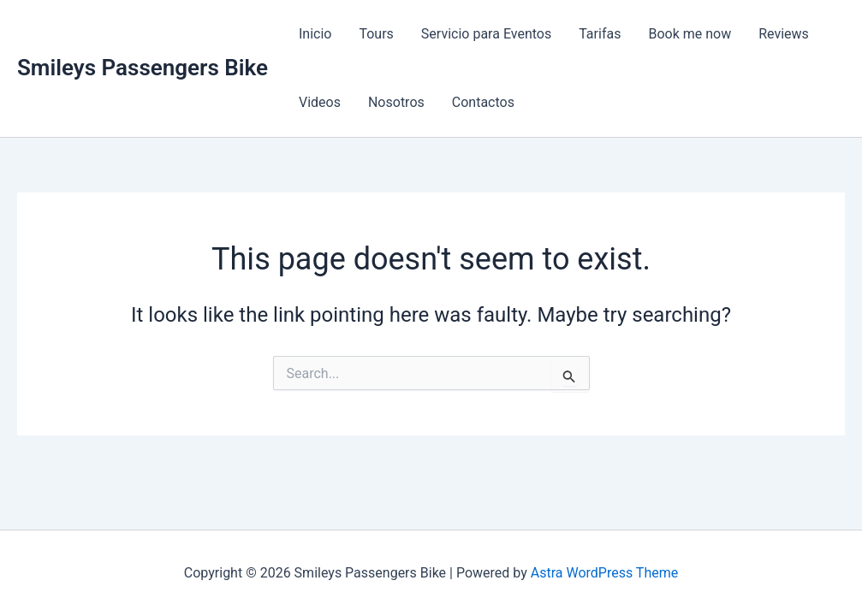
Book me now (690, 34)
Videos (320, 102)
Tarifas (600, 34)
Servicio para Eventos (486, 34)
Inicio (315, 34)
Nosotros (396, 102)
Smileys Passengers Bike (143, 68)
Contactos (483, 102)
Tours (376, 34)
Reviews (784, 34)
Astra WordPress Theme (604, 573)
